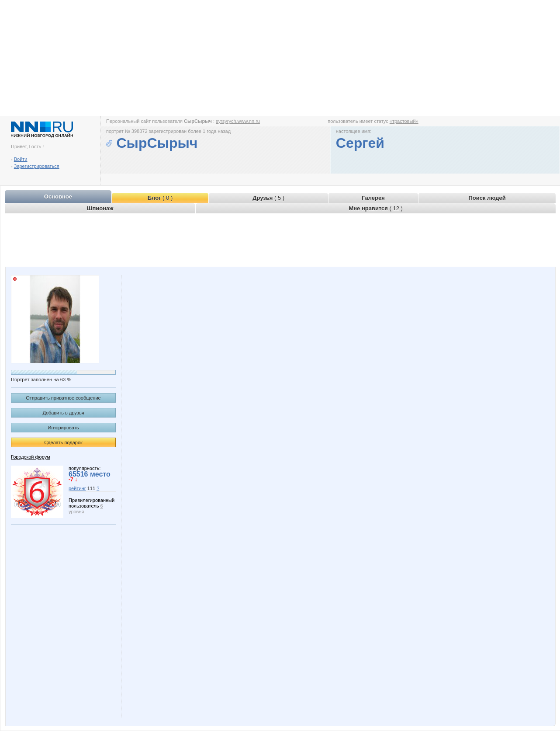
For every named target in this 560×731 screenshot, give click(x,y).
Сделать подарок (63, 442)
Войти (21, 159)
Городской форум (31, 457)
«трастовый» (404, 121)
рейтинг (77, 488)
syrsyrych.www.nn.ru (238, 121)
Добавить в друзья (63, 413)
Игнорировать (64, 428)
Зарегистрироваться (37, 166)
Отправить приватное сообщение (63, 398)
